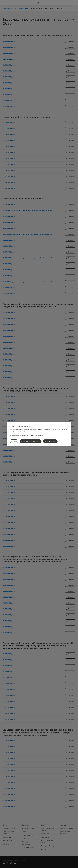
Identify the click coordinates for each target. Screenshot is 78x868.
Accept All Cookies (50, 441)
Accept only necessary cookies (31, 441)
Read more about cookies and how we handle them (26, 435)
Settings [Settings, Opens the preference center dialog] (14, 441)
